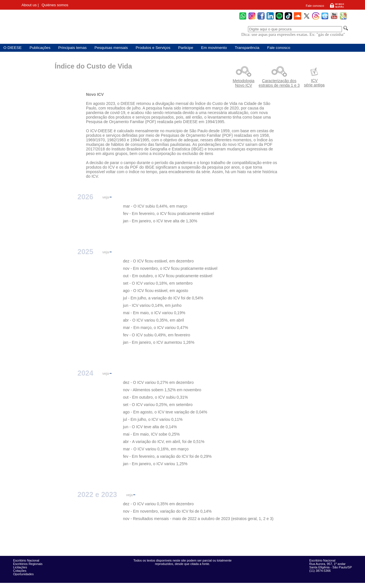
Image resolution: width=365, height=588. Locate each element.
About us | (30, 5)
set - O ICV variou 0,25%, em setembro (158, 405)
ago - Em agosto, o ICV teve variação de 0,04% (165, 412)
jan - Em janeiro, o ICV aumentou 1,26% (159, 342)
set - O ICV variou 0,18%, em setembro (158, 283)
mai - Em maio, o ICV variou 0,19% (154, 313)
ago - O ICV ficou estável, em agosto (156, 291)
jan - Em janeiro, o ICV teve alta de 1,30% (160, 221)
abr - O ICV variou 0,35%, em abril (153, 320)
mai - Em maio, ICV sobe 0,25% (151, 434)
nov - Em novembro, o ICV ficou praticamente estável (170, 268)
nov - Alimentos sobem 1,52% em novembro (162, 390)
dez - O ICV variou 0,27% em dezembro (158, 382)
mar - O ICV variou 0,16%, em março (156, 449)
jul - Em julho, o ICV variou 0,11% (153, 419)
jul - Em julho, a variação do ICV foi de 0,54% (163, 298)
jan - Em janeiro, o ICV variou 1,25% (155, 464)
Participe (186, 48)
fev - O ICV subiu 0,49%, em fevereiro (157, 335)
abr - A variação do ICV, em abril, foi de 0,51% (164, 442)
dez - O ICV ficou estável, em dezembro (158, 261)
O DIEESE (13, 48)
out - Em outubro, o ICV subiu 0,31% (155, 397)
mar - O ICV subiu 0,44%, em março (155, 206)
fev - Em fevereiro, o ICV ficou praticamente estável (169, 214)
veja (106, 197)
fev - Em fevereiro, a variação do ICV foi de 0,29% (167, 456)
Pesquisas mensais (111, 48)
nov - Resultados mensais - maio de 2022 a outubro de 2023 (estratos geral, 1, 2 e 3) (198, 519)
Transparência (247, 48)
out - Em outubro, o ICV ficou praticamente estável (168, 276)
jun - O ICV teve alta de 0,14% (150, 427)
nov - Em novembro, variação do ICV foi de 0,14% (167, 511)
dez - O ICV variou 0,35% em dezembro (158, 504)
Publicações (40, 48)
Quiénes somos (55, 5)
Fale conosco (315, 6)
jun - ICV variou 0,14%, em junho (152, 305)
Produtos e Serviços (153, 48)
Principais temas (73, 48)
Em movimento (214, 48)
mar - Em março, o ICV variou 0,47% (156, 328)
